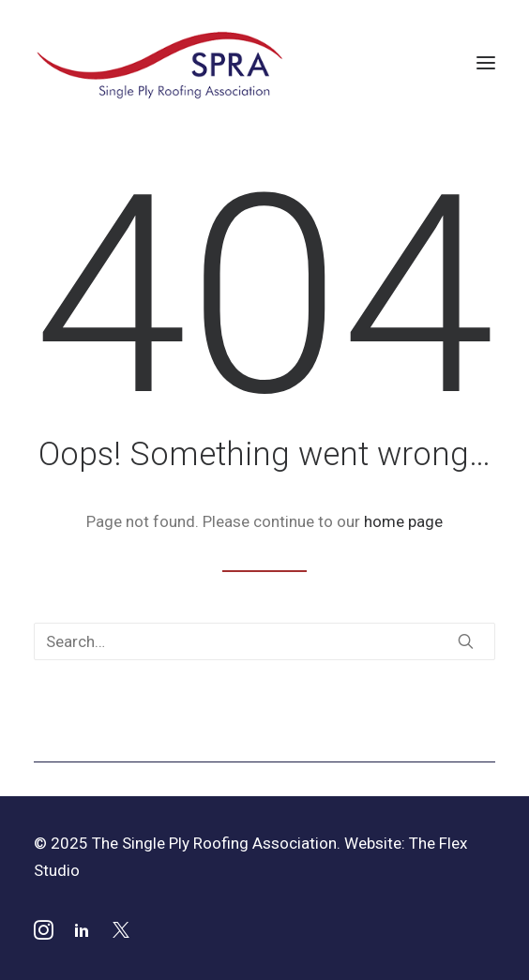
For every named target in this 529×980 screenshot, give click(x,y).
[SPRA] (161, 63)
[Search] (264, 641)
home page (403, 521)
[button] (486, 63)
